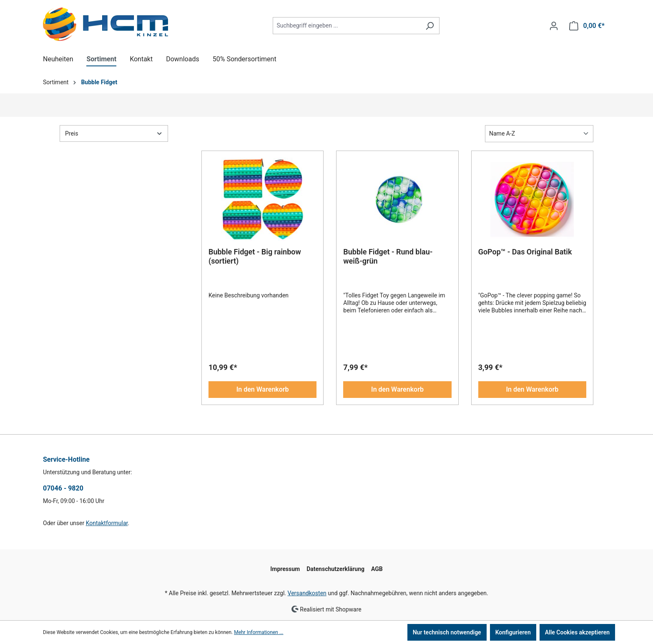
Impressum (285, 569)
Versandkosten (307, 593)
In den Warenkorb (263, 389)
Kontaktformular (107, 523)
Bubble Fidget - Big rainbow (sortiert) (255, 256)
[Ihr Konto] (554, 26)
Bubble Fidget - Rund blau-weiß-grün (388, 256)
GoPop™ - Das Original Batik (525, 252)
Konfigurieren (513, 632)
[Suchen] (430, 26)
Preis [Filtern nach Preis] (114, 133)
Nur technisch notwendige (447, 632)
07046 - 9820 (63, 488)
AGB (377, 569)
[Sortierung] (539, 134)
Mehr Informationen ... (259, 632)
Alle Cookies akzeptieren (577, 632)
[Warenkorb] (587, 26)
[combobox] (347, 26)
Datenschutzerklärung (335, 569)
